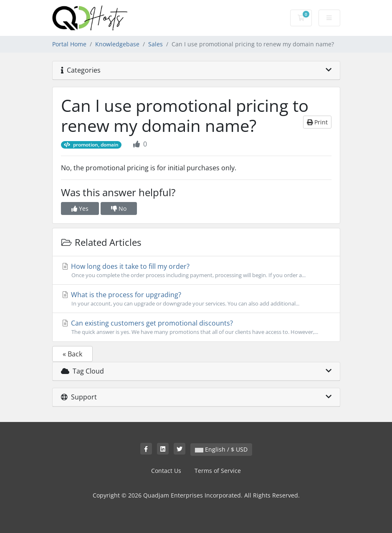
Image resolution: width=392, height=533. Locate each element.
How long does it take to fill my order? (196, 270)
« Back (72, 354)
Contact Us (166, 471)
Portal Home (69, 44)
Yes (80, 208)
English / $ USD (221, 449)
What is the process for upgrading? (196, 299)
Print (317, 122)
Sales (156, 44)
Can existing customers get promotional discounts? (196, 327)
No (119, 208)
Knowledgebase (117, 44)
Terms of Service (218, 471)
